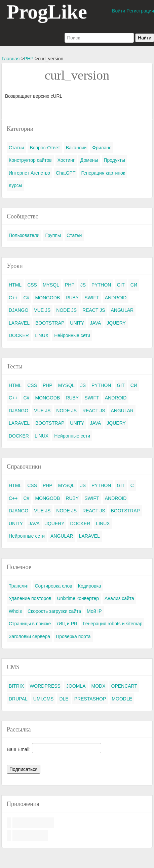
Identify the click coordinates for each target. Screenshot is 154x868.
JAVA (95, 323)
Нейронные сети (72, 335)
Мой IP (94, 611)
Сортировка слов (53, 586)
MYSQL (51, 285)
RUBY (72, 298)
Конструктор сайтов (30, 160)
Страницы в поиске (30, 624)
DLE (64, 699)
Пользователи (24, 235)
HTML (15, 285)
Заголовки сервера (29, 636)
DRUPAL (18, 699)
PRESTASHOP (90, 699)
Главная (11, 59)
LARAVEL (19, 323)
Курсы (15, 185)
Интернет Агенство (29, 173)
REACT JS (94, 310)
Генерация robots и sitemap (113, 624)
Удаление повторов (30, 598)
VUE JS (42, 310)
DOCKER (19, 335)
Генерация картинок (103, 173)
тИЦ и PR (67, 624)
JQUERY (116, 323)
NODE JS (66, 310)
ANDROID (116, 298)
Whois (15, 611)
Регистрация (140, 11)
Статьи (16, 148)
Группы (53, 235)
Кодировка (90, 586)
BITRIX (16, 686)
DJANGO (18, 310)
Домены (89, 160)
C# (26, 298)
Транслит (19, 586)
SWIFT (92, 298)
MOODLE (122, 699)
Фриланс (102, 148)
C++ (13, 298)
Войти (119, 11)
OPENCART (124, 686)
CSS (32, 285)
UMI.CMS (44, 699)
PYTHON (101, 285)
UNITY (77, 323)
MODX (99, 686)
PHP (29, 59)
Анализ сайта (119, 598)
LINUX (42, 335)
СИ (134, 285)
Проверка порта (73, 636)
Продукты (114, 160)
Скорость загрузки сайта (54, 611)
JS (83, 285)
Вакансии (76, 148)
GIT (121, 285)
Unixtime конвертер (78, 598)
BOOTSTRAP (50, 323)
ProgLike (47, 12)
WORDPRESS (45, 686)
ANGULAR (122, 310)
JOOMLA (76, 686)
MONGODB (47, 298)
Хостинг (66, 160)
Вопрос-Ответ (45, 148)
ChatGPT (66, 173)
